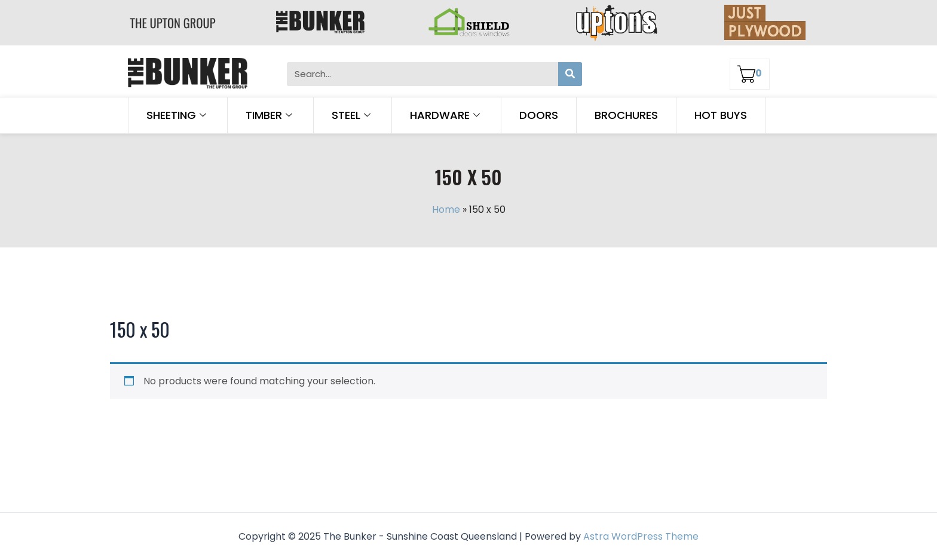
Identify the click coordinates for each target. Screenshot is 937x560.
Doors (539, 115)
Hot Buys (721, 115)
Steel (353, 115)
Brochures (626, 115)
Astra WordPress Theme (641, 536)
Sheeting (178, 115)
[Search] (570, 74)
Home (446, 209)
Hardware (446, 115)
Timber (270, 115)
